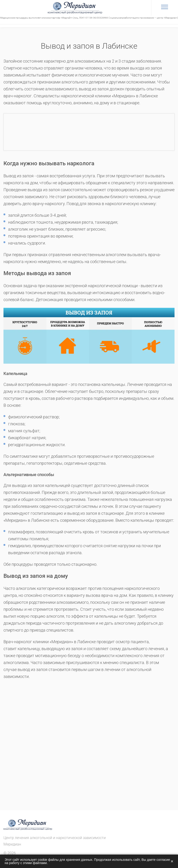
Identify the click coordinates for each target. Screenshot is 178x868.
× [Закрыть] (172, 861)
